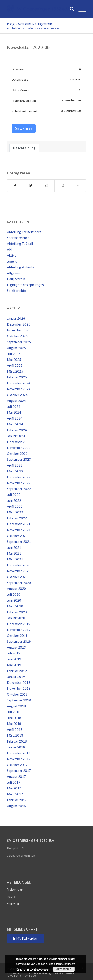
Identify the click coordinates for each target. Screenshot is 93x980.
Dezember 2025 (19, 324)
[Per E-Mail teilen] (78, 186)
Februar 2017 (17, 800)
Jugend (12, 261)
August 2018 (16, 706)
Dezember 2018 (19, 682)
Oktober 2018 (17, 694)
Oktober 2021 (17, 536)
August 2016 (16, 806)
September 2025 (19, 342)
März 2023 (15, 471)
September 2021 (19, 542)
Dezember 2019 (19, 624)
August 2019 (16, 647)
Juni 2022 (14, 500)
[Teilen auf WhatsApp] (46, 186)
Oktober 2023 (17, 453)
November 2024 (19, 389)
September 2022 (19, 489)
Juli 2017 (14, 782)
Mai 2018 (14, 724)
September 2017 (19, 771)
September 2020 (19, 583)
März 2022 (15, 512)
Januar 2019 (16, 677)
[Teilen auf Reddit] (62, 186)
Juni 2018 (14, 718)
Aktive (12, 255)
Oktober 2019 (17, 635)
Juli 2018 (14, 712)
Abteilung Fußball (20, 244)
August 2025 (16, 348)
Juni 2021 (14, 547)
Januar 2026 (16, 318)
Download (24, 128)
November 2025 (19, 330)
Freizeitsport (15, 890)
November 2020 (19, 571)
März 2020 (15, 606)
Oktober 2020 (17, 577)
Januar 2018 (16, 747)
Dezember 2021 (19, 524)
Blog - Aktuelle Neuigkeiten (30, 24)
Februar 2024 (17, 430)
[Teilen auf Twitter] (31, 186)
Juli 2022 (14, 495)
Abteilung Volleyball (22, 267)
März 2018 (15, 735)
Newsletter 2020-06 (28, 47)
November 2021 (19, 530)
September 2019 (19, 641)
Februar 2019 (17, 671)
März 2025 (15, 371)
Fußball (12, 897)
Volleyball (13, 904)
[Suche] (70, 9)
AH (9, 249)
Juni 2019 (14, 659)
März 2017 (15, 794)
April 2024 (15, 418)
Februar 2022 (17, 518)
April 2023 (15, 465)
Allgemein (14, 273)
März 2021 (15, 559)
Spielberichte (16, 291)
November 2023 (19, 448)
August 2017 (16, 776)
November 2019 (19, 630)
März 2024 (15, 424)
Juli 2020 (14, 594)
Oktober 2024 (17, 395)
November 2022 (19, 483)
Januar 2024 (16, 436)
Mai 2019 (14, 665)
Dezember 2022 (19, 477)
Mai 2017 (14, 788)
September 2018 (19, 700)
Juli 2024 (14, 406)
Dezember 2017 (19, 753)
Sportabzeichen (18, 238)
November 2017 (19, 759)
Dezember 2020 (19, 565)
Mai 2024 (14, 412)
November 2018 (19, 688)
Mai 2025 (14, 360)
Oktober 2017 (17, 765)
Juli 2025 (14, 354)
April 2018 (15, 729)
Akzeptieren (64, 969)
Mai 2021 (14, 553)
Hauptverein (16, 279)
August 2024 (16, 401)
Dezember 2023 (19, 442)
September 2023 (19, 459)
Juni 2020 (14, 600)
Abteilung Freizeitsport (24, 232)
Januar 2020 (16, 618)
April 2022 (15, 506)
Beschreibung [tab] (24, 148)
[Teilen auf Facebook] (15, 186)
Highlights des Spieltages (25, 285)
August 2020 (16, 589)
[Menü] (80, 9)
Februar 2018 (17, 741)
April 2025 (15, 365)
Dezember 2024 (19, 383)
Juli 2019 (14, 653)
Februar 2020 (17, 612)
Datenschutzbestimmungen (32, 969)
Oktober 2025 (17, 336)
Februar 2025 (17, 377)
